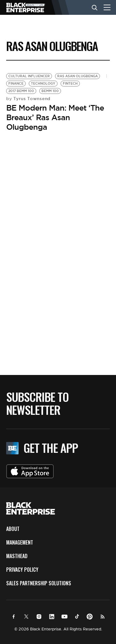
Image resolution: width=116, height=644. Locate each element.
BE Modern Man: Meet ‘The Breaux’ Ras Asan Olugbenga (55, 117)
